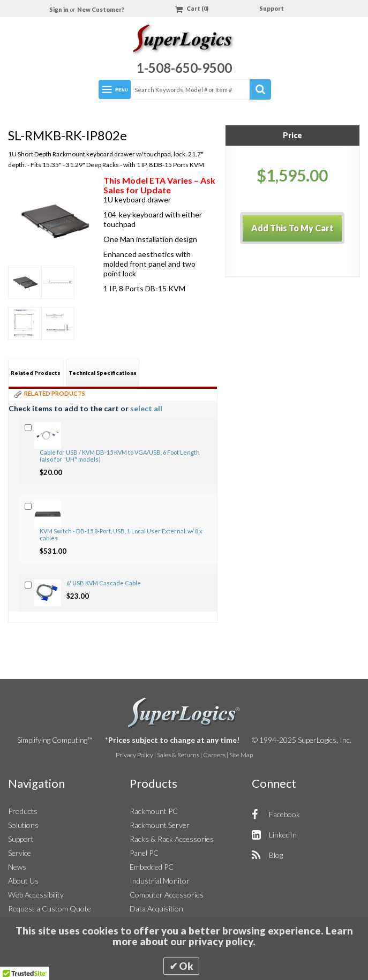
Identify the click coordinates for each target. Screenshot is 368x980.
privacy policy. (222, 941)
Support (272, 8)
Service (20, 853)
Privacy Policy (134, 755)
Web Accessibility (36, 895)
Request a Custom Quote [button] (50, 909)
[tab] (36, 372)
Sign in (59, 9)
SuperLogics (184, 713)
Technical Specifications (103, 373)
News (17, 867)
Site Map (241, 755)
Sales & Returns (178, 755)
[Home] (184, 41)
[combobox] (200, 89)
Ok (186, 966)
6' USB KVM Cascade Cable (104, 583)
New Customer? (101, 9)
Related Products (36, 373)
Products (23, 811)
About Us (23, 881)
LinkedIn (283, 835)
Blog (276, 855)
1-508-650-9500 (184, 68)
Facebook (284, 814)
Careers (214, 755)
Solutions (23, 825)
